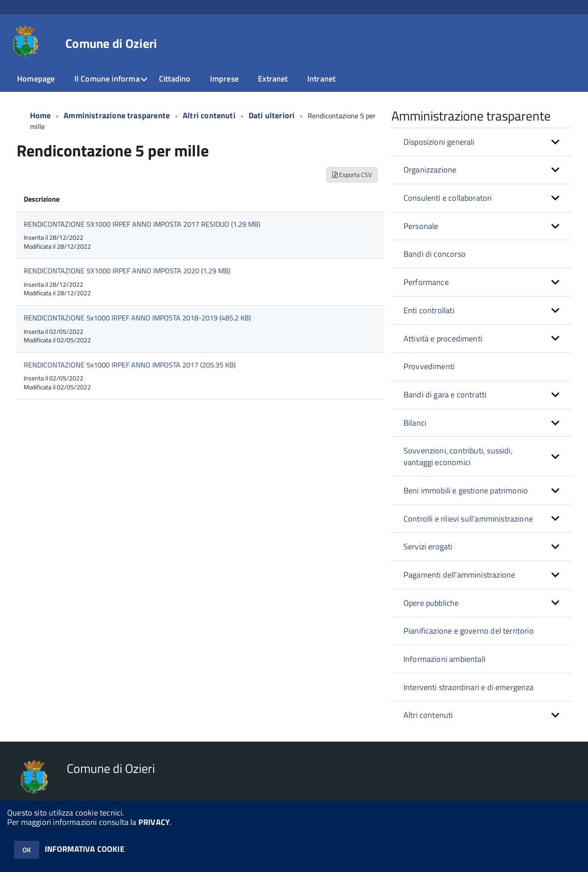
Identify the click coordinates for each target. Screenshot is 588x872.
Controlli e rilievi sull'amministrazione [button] (468, 519)
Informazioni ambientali (444, 659)
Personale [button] (421, 226)
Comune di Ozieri (111, 43)
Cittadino (175, 79)
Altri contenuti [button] (428, 715)
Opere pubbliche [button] (431, 603)
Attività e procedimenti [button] (443, 339)
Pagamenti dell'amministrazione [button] (459, 575)
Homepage (36, 79)
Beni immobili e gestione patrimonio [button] (466, 490)
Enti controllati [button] (429, 310)
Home (41, 115)
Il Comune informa (107, 79)
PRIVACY (154, 822)
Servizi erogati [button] (428, 546)
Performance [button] (426, 282)
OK (27, 850)
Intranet (321, 79)
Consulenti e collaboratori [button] (448, 198)
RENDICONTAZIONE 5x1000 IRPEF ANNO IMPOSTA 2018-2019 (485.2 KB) (137, 318)
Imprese (224, 79)
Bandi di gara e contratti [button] (445, 395)
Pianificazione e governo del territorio (469, 631)
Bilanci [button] (415, 423)
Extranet (273, 79)
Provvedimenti (429, 366)
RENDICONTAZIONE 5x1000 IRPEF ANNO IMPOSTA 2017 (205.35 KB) (130, 365)
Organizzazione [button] (430, 170)
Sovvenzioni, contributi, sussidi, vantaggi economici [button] (458, 456)
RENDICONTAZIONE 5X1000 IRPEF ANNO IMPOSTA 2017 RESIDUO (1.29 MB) (142, 224)
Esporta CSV (352, 175)
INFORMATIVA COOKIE (85, 849)
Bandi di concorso (435, 254)
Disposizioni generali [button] (439, 142)
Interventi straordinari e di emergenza (469, 687)
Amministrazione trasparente (117, 115)
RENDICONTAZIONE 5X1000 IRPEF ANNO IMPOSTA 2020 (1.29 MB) (127, 271)
